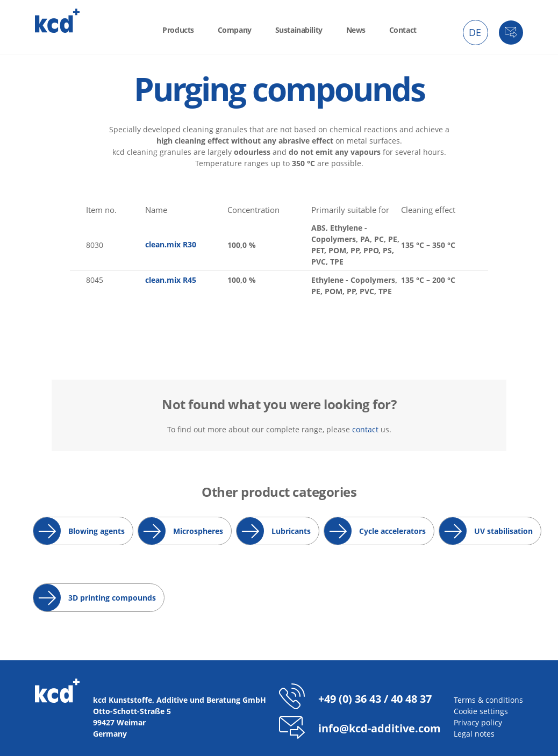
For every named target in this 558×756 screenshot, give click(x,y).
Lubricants (291, 531)
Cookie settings (481, 711)
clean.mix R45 (171, 280)
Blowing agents (96, 531)
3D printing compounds (112, 598)
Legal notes (474, 734)
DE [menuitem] (475, 32)
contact (365, 429)
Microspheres (198, 531)
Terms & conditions (488, 700)
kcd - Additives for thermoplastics (58, 21)
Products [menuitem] (178, 30)
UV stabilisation (503, 531)
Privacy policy (478, 722)
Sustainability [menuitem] (299, 30)
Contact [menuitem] (403, 30)
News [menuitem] (356, 30)
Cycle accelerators (392, 531)
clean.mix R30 (171, 245)
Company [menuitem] (235, 30)
